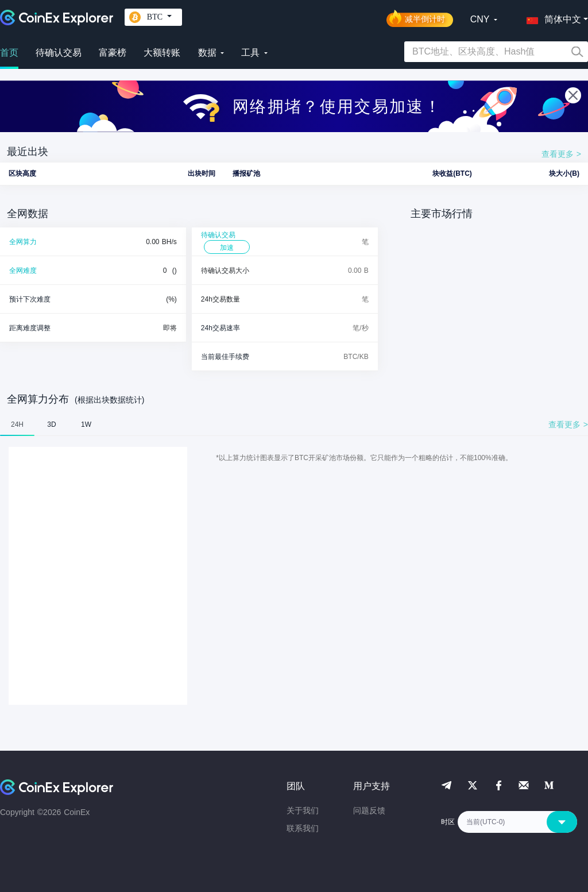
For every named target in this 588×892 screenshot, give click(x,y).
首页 (9, 53)
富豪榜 (113, 53)
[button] (551, 17)
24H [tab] (17, 424)
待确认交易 (59, 53)
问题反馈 (369, 810)
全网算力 (23, 242)
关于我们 (303, 810)
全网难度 (23, 271)
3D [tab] (51, 424)
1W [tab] (86, 424)
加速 (227, 248)
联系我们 (303, 828)
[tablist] (294, 424)
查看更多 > (561, 154)
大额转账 (162, 53)
